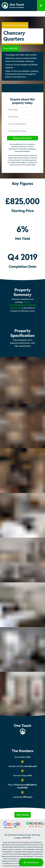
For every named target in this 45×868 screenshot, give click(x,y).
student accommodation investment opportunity (23, 305)
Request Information (23, 138)
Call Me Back (31, 862)
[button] (23, 815)
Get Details (23, 815)
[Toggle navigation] (41, 5)
